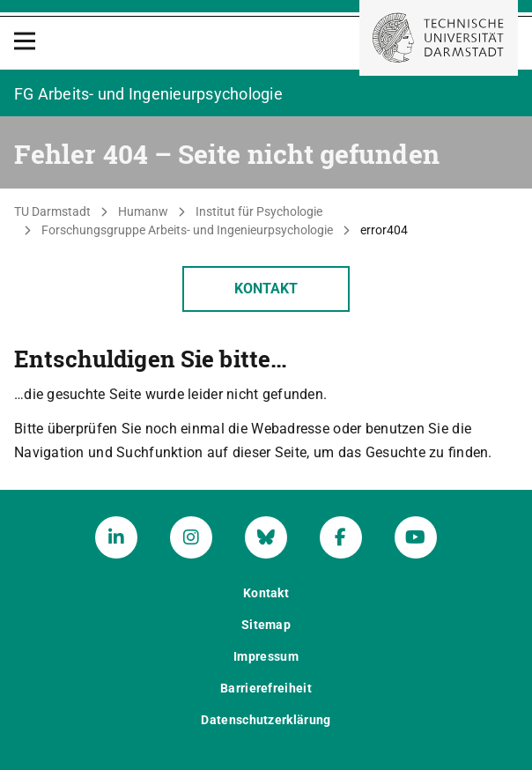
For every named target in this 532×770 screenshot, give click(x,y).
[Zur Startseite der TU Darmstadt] (439, 38)
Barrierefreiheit (266, 688)
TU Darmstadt (52, 211)
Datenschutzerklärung (266, 720)
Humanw (143, 211)
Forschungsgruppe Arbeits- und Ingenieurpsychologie (187, 230)
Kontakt (266, 289)
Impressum (266, 656)
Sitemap (266, 625)
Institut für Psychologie (259, 211)
